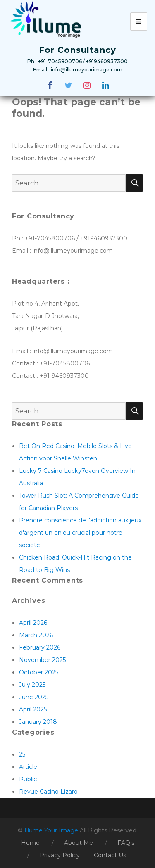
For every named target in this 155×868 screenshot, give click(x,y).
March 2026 (36, 635)
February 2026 (40, 647)
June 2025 (34, 697)
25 (22, 754)
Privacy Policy (60, 855)
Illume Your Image (52, 830)
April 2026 (33, 623)
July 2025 (32, 685)
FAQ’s (126, 843)
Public (28, 779)
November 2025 (42, 660)
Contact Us (110, 855)
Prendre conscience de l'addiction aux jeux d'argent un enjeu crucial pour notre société (80, 533)
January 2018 (38, 722)
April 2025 (33, 709)
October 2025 (39, 672)
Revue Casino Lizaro (48, 792)
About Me (79, 843)
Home (30, 843)
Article (28, 767)
